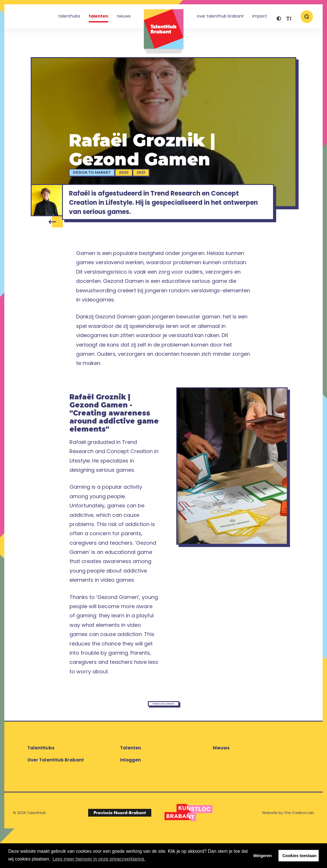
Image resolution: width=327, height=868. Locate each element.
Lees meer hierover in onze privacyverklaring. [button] (99, 859)
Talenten (98, 18)
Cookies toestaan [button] (300, 856)
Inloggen (130, 795)
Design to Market (102, 177)
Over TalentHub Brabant (220, 18)
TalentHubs (69, 18)
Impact (260, 18)
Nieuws (124, 18)
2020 (134, 177)
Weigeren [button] (263, 856)
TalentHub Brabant (164, 31)
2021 (152, 177)
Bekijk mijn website (164, 734)
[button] (279, 19)
